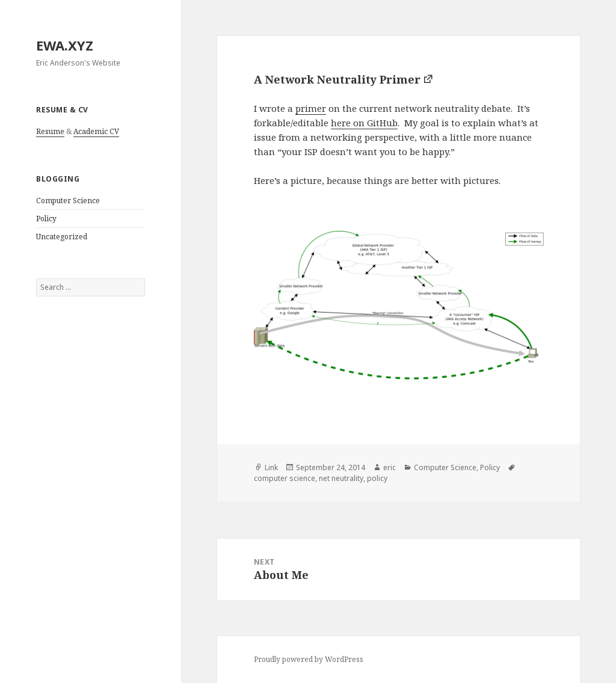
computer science (285, 478)
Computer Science (68, 201)
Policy (46, 219)
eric (390, 467)
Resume (50, 131)
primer (311, 108)
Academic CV (96, 131)
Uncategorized (62, 237)
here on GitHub (364, 123)
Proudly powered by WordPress (309, 659)
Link (271, 467)
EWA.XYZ (65, 45)
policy (377, 478)
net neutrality (341, 478)
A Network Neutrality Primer (337, 79)
